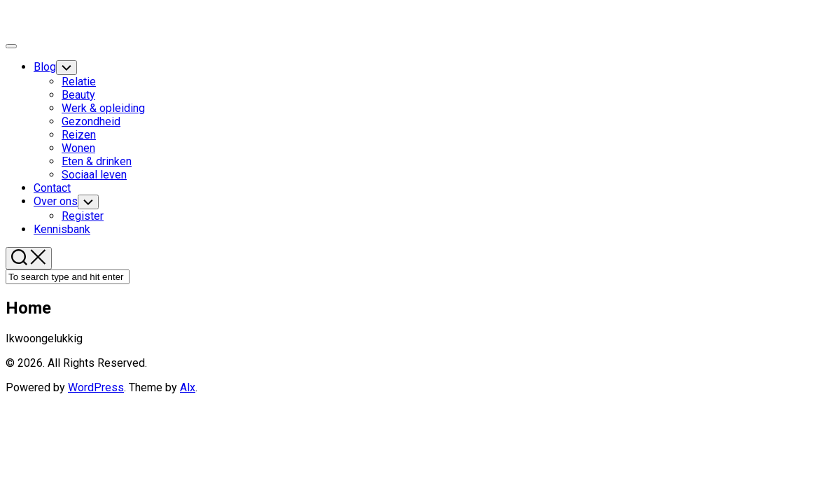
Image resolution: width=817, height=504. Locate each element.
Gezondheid (91, 121)
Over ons (56, 201)
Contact (52, 188)
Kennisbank (62, 229)
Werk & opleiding (103, 108)
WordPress (96, 387)
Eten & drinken (97, 161)
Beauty (78, 95)
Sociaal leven (94, 175)
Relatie (79, 82)
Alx (188, 387)
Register (83, 216)
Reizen (79, 135)
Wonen (78, 148)
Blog (45, 67)
